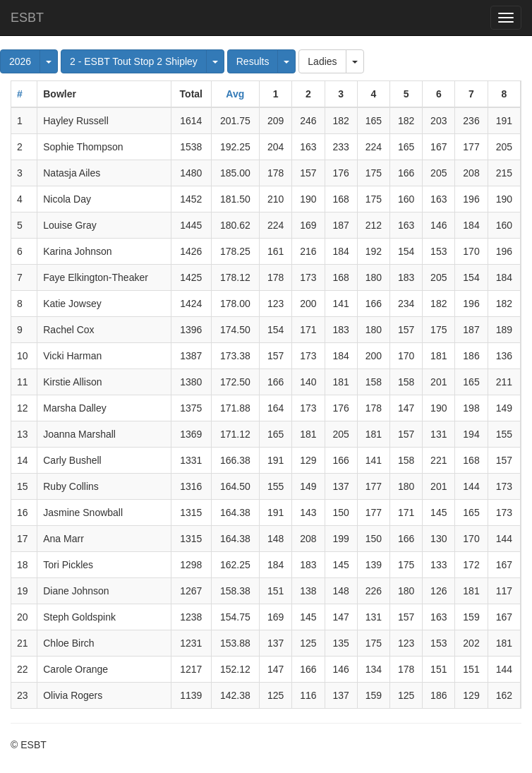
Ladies (322, 61)
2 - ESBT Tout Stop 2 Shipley (134, 61)
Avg (235, 94)
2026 (20, 61)
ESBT (27, 18)
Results (253, 61)
